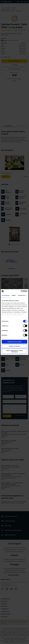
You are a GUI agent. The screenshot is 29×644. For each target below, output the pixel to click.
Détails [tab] (14, 295)
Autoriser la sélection (15, 346)
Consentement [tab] (6, 295)
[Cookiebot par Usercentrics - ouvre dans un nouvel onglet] (21, 291)
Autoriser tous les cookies (14, 342)
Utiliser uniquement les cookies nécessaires (14, 351)
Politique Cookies (10, 316)
